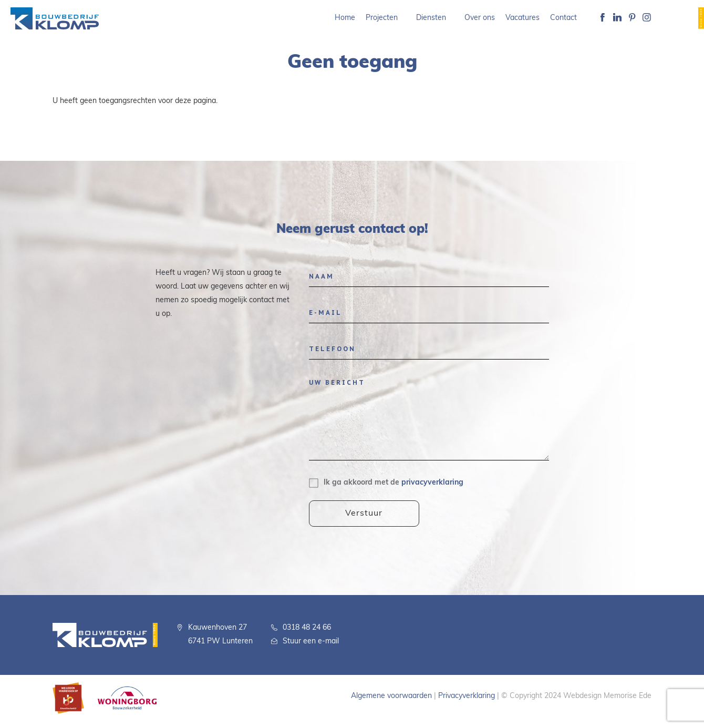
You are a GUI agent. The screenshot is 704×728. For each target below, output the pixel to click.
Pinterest (632, 18)
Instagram (647, 18)
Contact (563, 18)
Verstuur (364, 514)
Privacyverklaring (467, 696)
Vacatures (522, 18)
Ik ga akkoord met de (394, 483)
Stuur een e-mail (311, 642)
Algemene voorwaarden (391, 696)
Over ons (480, 18)
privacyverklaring (432, 483)
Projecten (382, 18)
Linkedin (617, 18)
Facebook (603, 18)
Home (345, 18)
